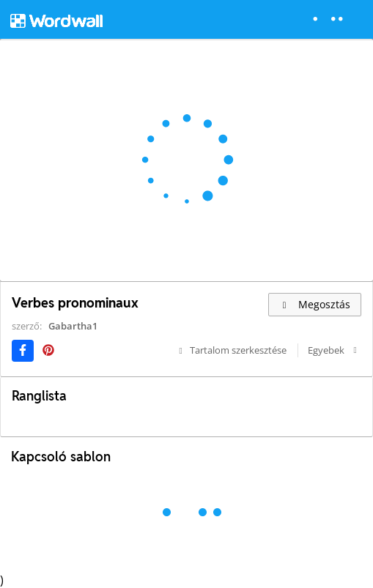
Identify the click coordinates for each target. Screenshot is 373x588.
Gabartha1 (73, 326)
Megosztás (315, 304)
